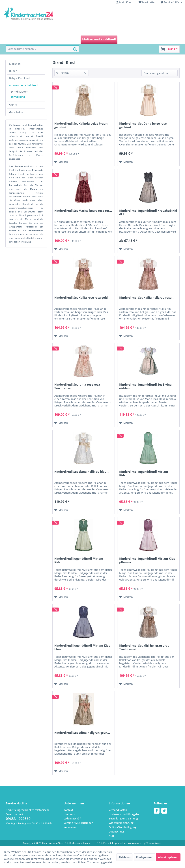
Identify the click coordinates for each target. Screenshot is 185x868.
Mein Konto (126, 2)
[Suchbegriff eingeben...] (42, 49)
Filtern (63, 73)
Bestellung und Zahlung (123, 818)
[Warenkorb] (169, 49)
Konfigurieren (145, 857)
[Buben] (47, 40)
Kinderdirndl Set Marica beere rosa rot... (83, 211)
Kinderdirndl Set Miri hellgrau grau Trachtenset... (144, 647)
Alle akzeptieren (168, 857)
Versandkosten (118, 810)
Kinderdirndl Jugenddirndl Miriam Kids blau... (82, 647)
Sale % (13, 105)
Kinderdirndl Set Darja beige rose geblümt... (143, 125)
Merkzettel (149, 2)
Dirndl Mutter (19, 92)
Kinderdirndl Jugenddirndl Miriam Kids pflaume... (147, 560)
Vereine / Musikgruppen (78, 823)
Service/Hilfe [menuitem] (170, 2)
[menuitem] (124, 2)
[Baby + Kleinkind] (66, 40)
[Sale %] (125, 40)
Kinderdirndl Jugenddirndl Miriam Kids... (144, 473)
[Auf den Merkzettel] (61, 162)
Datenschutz (116, 832)
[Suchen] (75, 49)
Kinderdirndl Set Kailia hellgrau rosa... (147, 298)
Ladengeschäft (72, 818)
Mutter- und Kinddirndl (24, 85)
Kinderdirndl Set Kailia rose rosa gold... (82, 298)
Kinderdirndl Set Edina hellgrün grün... (82, 733)
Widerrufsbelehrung (121, 823)
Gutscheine (16, 112)
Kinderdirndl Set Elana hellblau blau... (82, 472)
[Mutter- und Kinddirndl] (99, 40)
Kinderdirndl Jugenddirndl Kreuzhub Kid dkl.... (148, 212)
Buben (13, 71)
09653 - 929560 (18, 819)
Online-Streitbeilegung (123, 827)
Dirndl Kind (18, 97)
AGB (111, 836)
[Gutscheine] (141, 40)
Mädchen (15, 64)
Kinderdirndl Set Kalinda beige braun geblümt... (81, 125)
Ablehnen (124, 857)
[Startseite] (14, 40)
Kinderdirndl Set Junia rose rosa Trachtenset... (77, 386)
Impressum (70, 827)
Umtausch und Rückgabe (124, 814)
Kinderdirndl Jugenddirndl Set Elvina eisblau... (145, 386)
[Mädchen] (31, 40)
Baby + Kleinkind (19, 78)
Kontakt (68, 810)
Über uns (69, 814)
